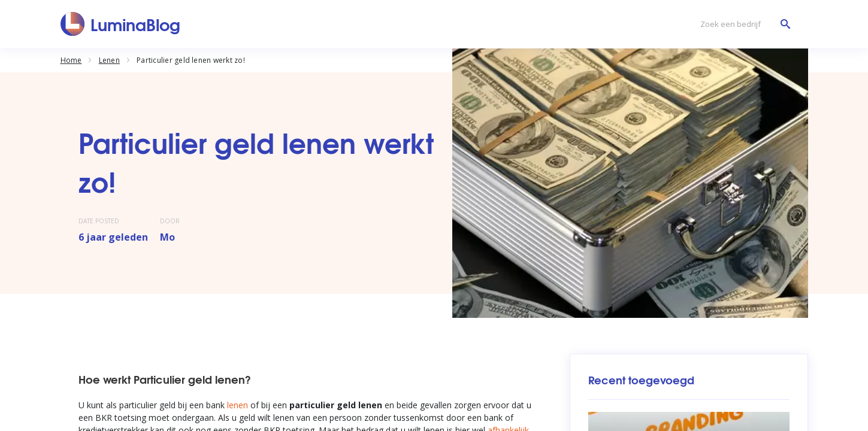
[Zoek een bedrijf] (742, 24)
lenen (238, 405)
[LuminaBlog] (121, 24)
